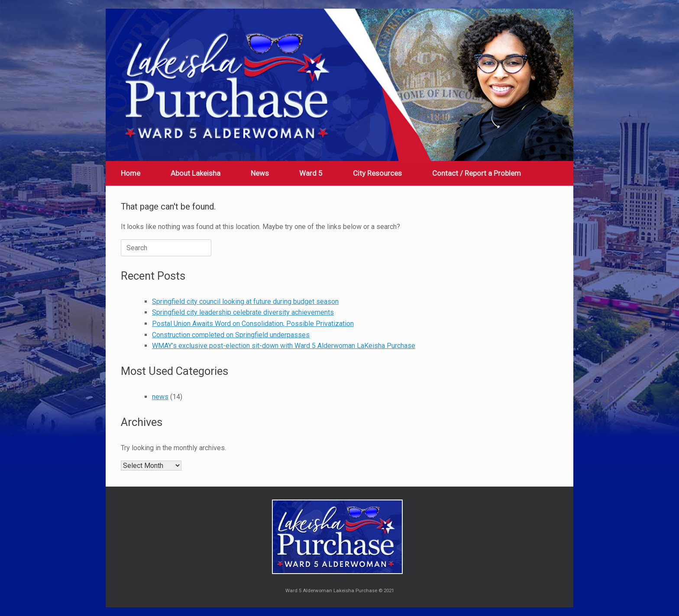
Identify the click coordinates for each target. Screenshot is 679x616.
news (160, 397)
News (260, 173)
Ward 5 (311, 173)
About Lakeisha (196, 173)
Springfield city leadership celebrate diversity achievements (243, 312)
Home (131, 173)
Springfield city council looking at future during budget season (245, 302)
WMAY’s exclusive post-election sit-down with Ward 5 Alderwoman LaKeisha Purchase (284, 346)
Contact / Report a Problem (477, 173)
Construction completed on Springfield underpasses (231, 335)
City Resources (377, 173)
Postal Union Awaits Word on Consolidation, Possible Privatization (253, 324)
